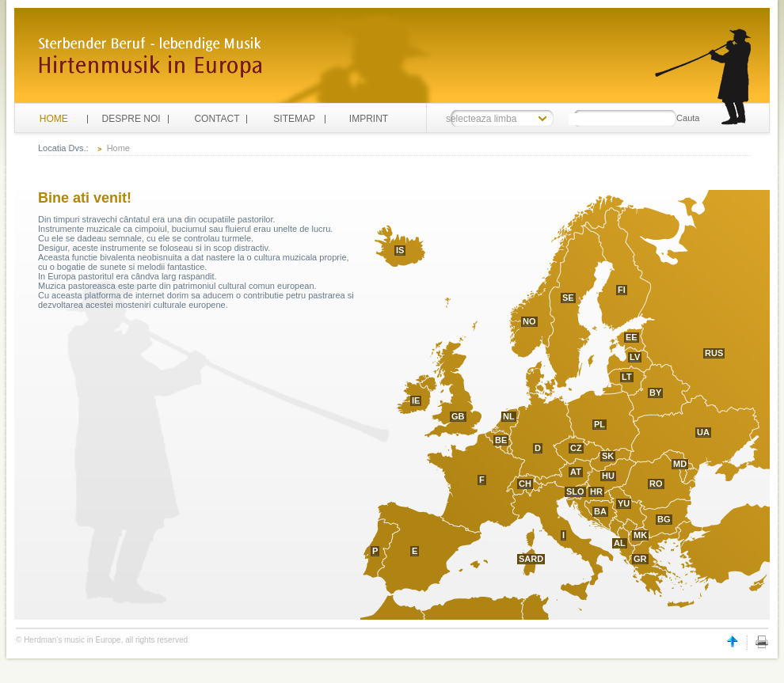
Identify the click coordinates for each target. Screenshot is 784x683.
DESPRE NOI (131, 119)
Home (118, 148)
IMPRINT (369, 119)
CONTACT (217, 119)
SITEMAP (294, 119)
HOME (54, 119)
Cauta (688, 118)
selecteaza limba (481, 119)
